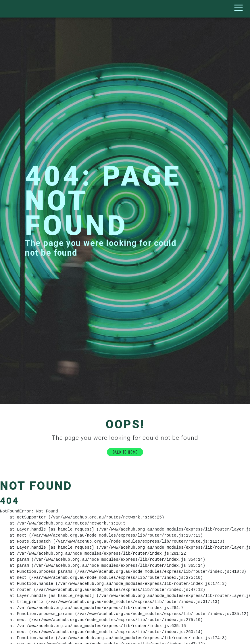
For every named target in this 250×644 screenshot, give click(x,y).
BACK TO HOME (125, 452)
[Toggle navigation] (240, 9)
